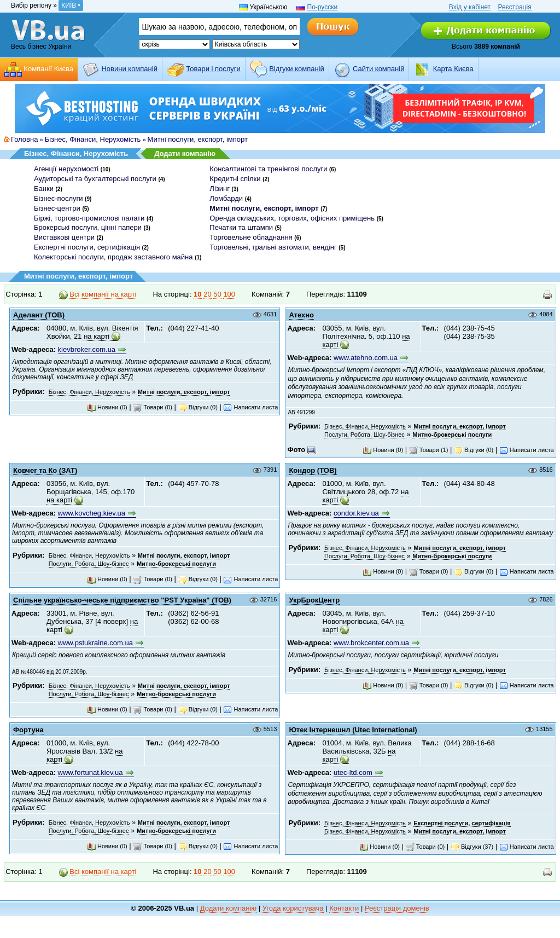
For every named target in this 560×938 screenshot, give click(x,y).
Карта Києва (453, 69)
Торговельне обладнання (251, 237)
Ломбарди (226, 198)
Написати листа (250, 407)
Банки (44, 189)
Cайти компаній (378, 69)
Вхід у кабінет (470, 7)
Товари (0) (153, 407)
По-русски (323, 7)
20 (207, 294)
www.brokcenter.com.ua (371, 643)
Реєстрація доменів (397, 908)
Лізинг (220, 189)
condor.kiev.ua (356, 513)
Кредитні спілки (235, 179)
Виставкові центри (64, 237)
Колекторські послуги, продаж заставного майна (113, 257)
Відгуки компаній (297, 69)
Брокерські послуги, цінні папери (88, 227)
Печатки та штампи (241, 227)
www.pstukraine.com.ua (95, 643)
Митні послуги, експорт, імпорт (198, 139)
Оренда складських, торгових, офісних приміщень (292, 218)
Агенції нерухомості (66, 169)
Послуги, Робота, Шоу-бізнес (364, 435)
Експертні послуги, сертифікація (87, 247)
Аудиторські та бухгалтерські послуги (95, 179)
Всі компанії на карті (98, 294)
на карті (97, 336)
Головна (24, 139)
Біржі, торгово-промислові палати (89, 218)
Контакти (344, 908)
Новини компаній (129, 69)
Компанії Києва (48, 69)
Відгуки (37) (472, 847)
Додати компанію (185, 154)
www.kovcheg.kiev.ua (92, 513)
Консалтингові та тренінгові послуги (268, 169)
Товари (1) (429, 450)
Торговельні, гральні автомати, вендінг (273, 247)
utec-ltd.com (353, 772)
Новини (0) (107, 407)
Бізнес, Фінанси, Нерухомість (93, 139)
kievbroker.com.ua (87, 349)
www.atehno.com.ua (366, 358)
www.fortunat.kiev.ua (91, 772)
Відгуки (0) (198, 407)
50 (217, 294)
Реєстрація (514, 7)
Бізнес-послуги (58, 198)
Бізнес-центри (57, 208)
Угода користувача (293, 908)
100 (229, 294)
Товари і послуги (213, 69)
